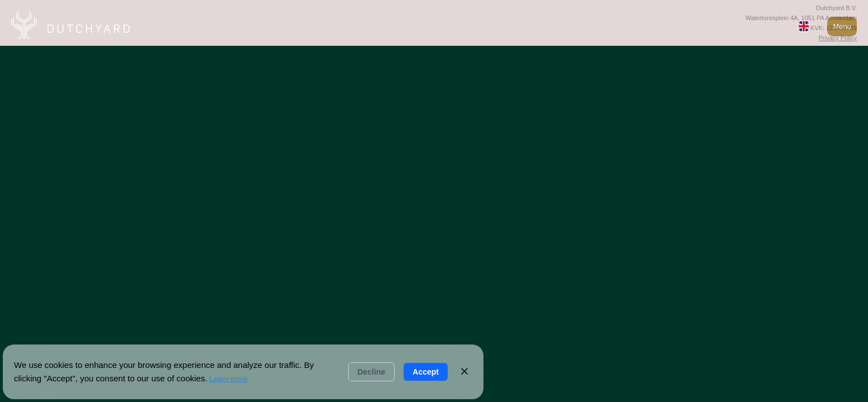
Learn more (229, 379)
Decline (372, 372)
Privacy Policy (838, 38)
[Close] (464, 372)
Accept (426, 372)
